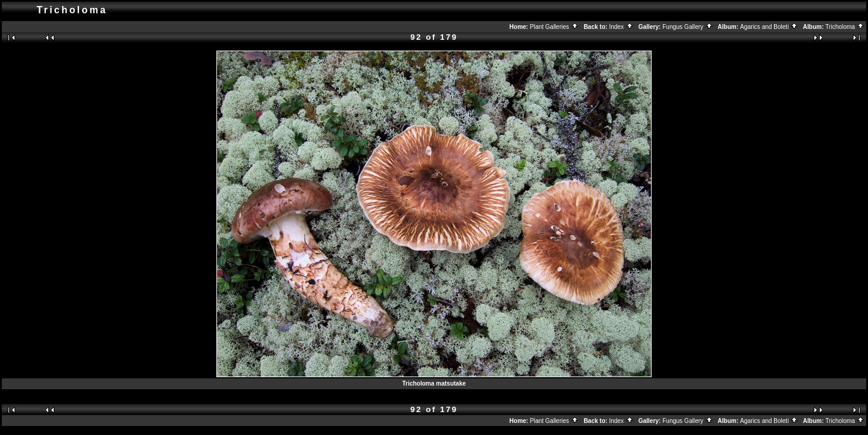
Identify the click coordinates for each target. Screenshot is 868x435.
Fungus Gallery (688, 27)
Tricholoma (845, 27)
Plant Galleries (554, 27)
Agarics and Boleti (769, 27)
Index (621, 27)
